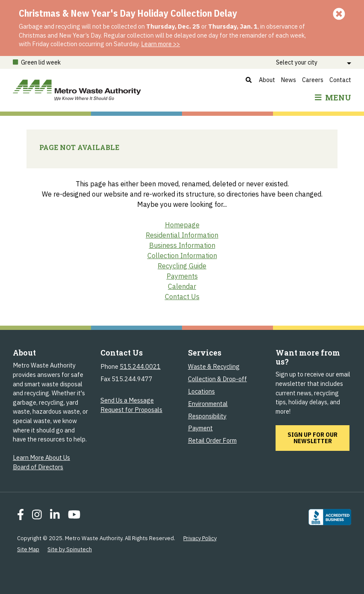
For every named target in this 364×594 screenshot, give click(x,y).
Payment (200, 428)
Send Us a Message (127, 400)
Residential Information (182, 235)
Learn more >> (160, 44)
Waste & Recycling (214, 366)
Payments (182, 276)
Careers (313, 80)
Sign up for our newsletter (318, 437)
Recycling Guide (182, 266)
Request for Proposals (131, 410)
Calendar (182, 286)
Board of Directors (38, 467)
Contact (340, 80)
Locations (201, 391)
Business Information (182, 245)
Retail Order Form (212, 440)
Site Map (28, 549)
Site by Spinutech (70, 549)
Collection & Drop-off (217, 379)
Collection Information (182, 256)
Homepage (182, 225)
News (289, 80)
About (267, 80)
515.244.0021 (140, 366)
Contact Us (182, 297)
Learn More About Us (41, 457)
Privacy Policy (200, 538)
